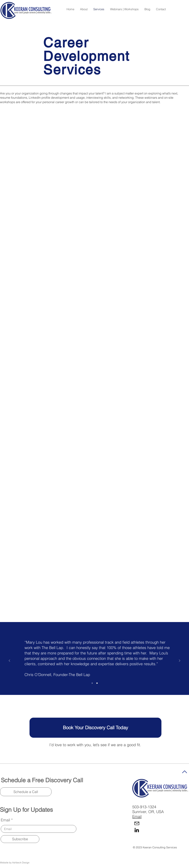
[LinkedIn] (137, 830)
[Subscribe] (20, 839)
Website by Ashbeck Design (15, 863)
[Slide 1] (92, 683)
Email (5, 820)
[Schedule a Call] (26, 792)
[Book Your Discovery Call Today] (95, 728)
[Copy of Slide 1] (97, 683)
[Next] (180, 661)
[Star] (184, 772)
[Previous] (9, 661)
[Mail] (137, 823)
